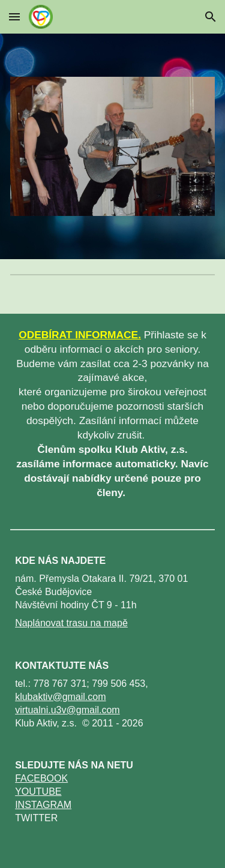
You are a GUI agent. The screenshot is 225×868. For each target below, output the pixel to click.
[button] (14, 16)
